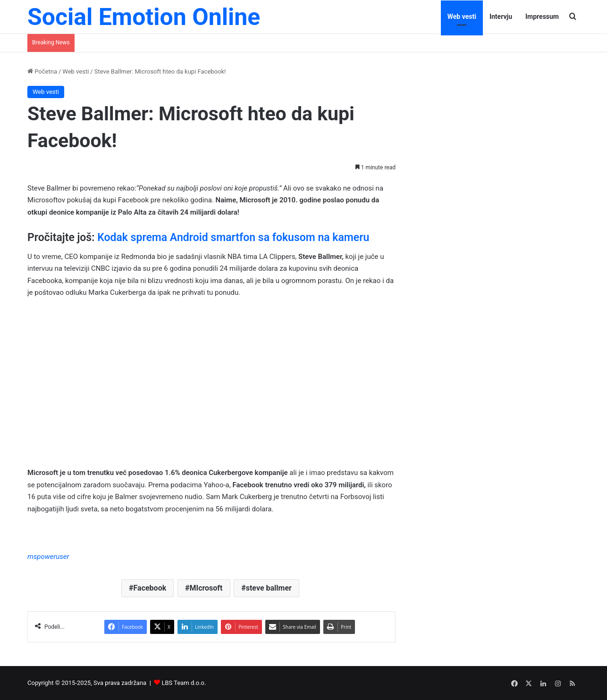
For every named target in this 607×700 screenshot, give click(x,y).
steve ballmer (269, 588)
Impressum (542, 17)
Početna (42, 71)
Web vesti (462, 17)
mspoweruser (48, 557)
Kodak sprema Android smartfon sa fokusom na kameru (233, 237)
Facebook (150, 588)
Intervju (501, 17)
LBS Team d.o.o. (184, 683)
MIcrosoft (206, 588)
